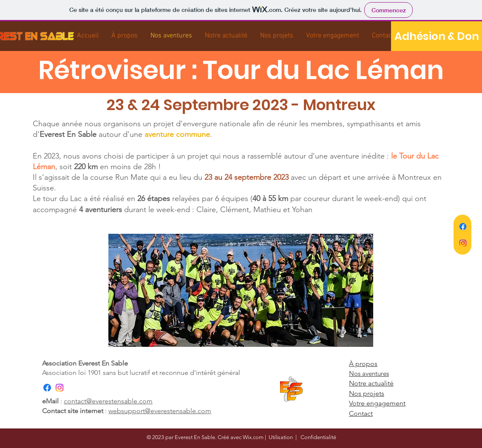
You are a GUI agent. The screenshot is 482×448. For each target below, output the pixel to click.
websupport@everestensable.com (160, 411)
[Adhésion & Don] (437, 36)
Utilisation (281, 437)
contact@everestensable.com (108, 401)
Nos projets (367, 393)
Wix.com (253, 437)
